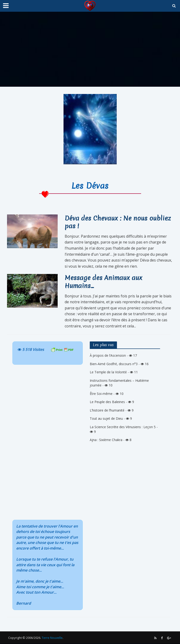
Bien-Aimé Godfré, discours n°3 (114, 364)
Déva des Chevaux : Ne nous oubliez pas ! (119, 222)
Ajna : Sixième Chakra (106, 440)
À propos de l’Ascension (108, 356)
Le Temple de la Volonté (108, 373)
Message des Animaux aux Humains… (104, 282)
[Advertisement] (90, 49)
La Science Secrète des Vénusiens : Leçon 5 (123, 427)
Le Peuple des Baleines (107, 402)
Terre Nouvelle (52, 638)
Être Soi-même (101, 394)
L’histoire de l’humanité (107, 411)
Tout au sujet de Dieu (106, 419)
